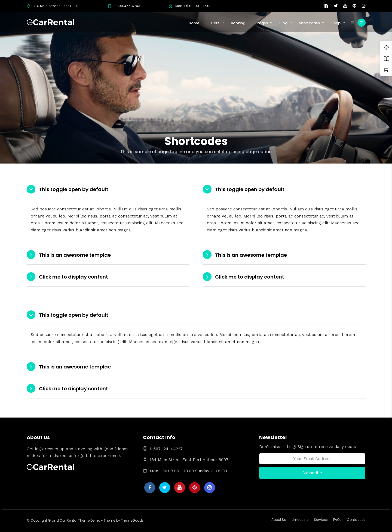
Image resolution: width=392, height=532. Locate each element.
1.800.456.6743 (124, 6)
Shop (336, 23)
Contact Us (356, 520)
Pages (262, 23)
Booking (238, 23)
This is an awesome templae (75, 255)
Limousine (300, 520)
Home (194, 23)
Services (321, 520)
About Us (279, 520)
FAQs (337, 520)
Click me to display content (73, 277)
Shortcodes (309, 23)
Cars (215, 23)
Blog (283, 23)
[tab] (108, 190)
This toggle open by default (74, 189)
